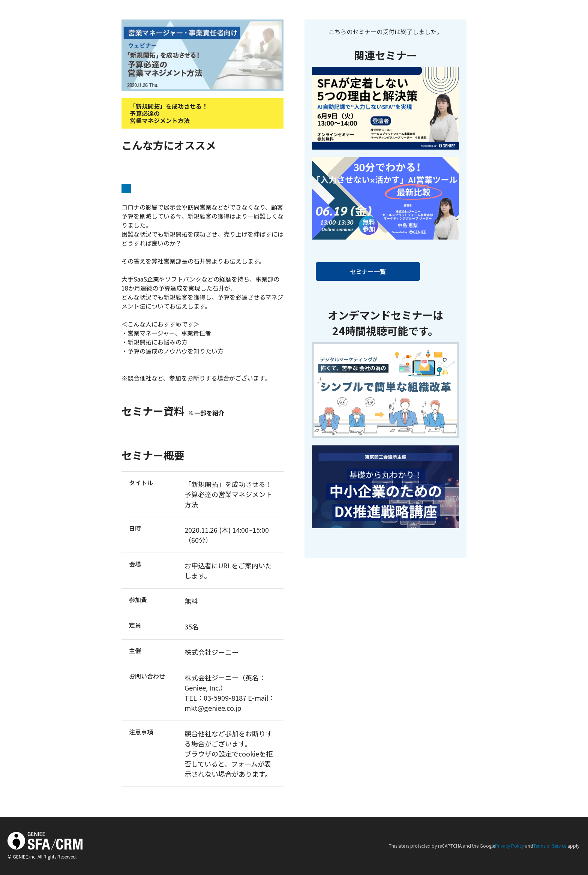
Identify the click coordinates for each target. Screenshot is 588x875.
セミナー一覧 (368, 271)
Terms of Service (550, 846)
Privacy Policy (509, 846)
